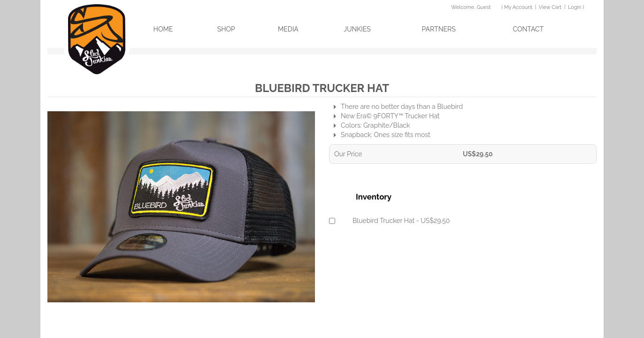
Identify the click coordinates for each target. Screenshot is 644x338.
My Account (518, 7)
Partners (439, 29)
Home (163, 29)
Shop (226, 29)
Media (288, 29)
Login (575, 7)
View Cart (550, 7)
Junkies (357, 29)
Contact (529, 29)
